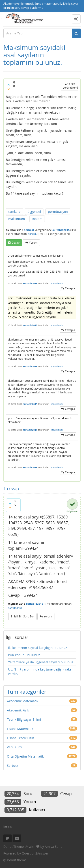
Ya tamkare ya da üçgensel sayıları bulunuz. (41, 662)
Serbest (29, 230)
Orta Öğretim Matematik (25, 756)
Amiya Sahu (54, 847)
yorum (33, 243)
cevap (16, 243)
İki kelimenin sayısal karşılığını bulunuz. (38, 648)
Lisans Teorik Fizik (20, 738)
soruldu (33, 234)
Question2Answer (35, 853)
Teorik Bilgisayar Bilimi (24, 719)
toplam (37, 219)
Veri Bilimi (15, 747)
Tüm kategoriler (27, 692)
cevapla (70, 288)
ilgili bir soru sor (24, 616)
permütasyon (58, 212)
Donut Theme (14, 847)
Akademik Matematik (23, 701)
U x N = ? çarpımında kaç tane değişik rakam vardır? (41, 672)
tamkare (14, 212)
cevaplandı (15, 608)
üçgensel (34, 212)
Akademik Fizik (18, 710)
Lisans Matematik (20, 729)
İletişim (8, 827)
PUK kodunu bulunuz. (24, 655)
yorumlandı (57, 283)
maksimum (17, 219)
